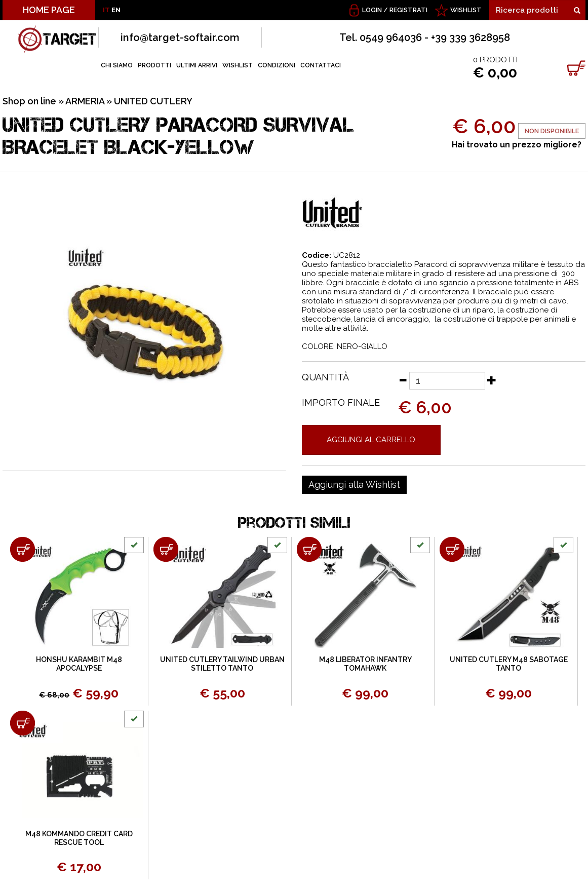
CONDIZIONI (277, 65)
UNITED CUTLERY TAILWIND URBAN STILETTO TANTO (222, 664)
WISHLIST (466, 10)
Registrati (408, 10)
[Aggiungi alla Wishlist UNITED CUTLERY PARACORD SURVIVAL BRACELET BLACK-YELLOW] (354, 485)
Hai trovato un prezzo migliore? (517, 145)
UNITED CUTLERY (153, 101)
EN (116, 10)
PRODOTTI (154, 65)
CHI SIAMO (117, 65)
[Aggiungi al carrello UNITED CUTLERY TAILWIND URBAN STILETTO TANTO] (166, 549)
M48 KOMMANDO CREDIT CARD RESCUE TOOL (79, 838)
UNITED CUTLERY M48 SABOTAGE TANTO (509, 664)
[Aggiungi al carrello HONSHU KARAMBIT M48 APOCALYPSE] (23, 549)
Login (372, 10)
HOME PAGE (49, 10)
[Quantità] (447, 381)
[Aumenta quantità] (492, 380)
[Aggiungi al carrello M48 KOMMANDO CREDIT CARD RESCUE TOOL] (23, 723)
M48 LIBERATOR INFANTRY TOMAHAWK (365, 664)
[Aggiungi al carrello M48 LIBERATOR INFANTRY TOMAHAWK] (309, 549)
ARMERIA (85, 101)
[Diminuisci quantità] (403, 380)
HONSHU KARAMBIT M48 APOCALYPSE (79, 664)
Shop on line (29, 101)
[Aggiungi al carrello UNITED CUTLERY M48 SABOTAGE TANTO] (452, 549)
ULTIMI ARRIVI (197, 65)
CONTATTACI (321, 65)
